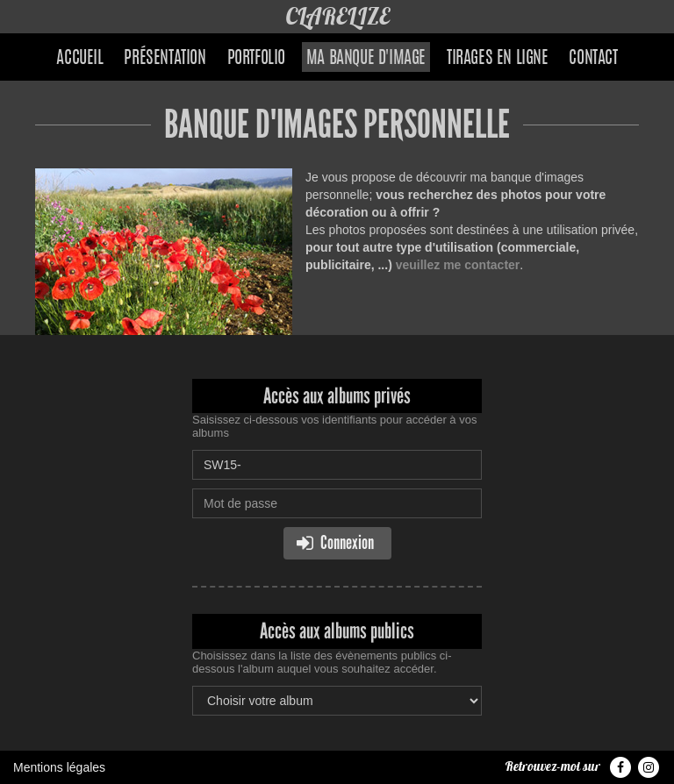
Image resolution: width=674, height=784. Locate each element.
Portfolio (256, 59)
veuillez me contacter (458, 265)
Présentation (165, 59)
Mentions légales (59, 767)
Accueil (79, 59)
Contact (593, 59)
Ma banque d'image (366, 59)
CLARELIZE (337, 16)
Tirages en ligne (498, 59)
